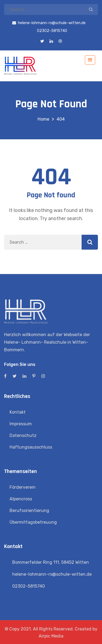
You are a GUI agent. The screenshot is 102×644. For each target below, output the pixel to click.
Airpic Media (51, 636)
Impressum (21, 424)
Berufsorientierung (29, 511)
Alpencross (21, 499)
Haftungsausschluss (31, 447)
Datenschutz (23, 435)
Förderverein (23, 487)
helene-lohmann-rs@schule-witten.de (52, 574)
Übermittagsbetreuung (33, 522)
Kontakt (18, 412)
